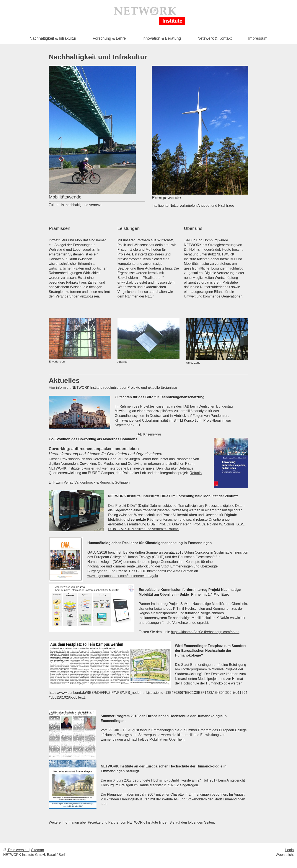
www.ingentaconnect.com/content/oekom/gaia (123, 576)
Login (290, 850)
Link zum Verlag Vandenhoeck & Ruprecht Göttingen (89, 482)
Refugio (196, 473)
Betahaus (186, 468)
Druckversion (16, 850)
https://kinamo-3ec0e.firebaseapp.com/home (205, 632)
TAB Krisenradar (148, 434)
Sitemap (38, 850)
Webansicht (285, 855)
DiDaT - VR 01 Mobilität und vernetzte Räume (143, 529)
